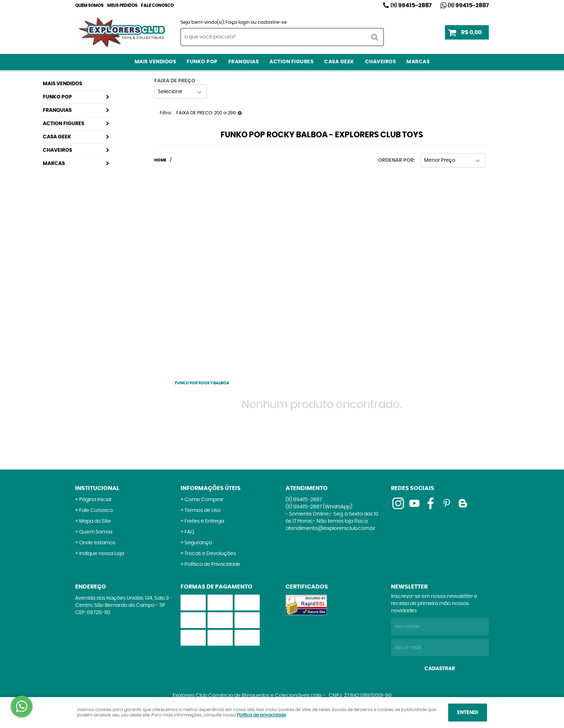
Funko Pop (202, 62)
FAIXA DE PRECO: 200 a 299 (206, 113)
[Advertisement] (202, 269)
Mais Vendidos (155, 62)
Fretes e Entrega (204, 521)
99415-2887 (411, 5)
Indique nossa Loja (102, 554)
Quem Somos (89, 5)
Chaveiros (381, 62)
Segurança (198, 543)
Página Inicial (95, 500)
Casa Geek (339, 62)
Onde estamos (97, 543)
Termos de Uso (203, 510)
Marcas (418, 62)
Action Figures (291, 62)
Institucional (97, 488)
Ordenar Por (396, 160)
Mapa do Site (95, 521)
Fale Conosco (157, 5)
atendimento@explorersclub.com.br (330, 528)
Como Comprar (204, 500)
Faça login (238, 22)
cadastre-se (272, 22)
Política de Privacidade (212, 564)
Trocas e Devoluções (210, 554)
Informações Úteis (211, 488)
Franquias (244, 62)
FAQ (189, 532)
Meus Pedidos (122, 5)
